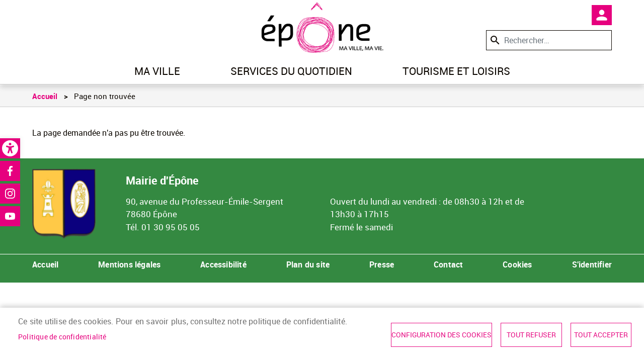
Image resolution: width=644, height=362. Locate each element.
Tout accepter (601, 335)
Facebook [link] (10, 171)
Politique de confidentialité (62, 337)
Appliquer (494, 40)
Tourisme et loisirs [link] (456, 71)
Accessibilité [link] (223, 265)
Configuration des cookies (441, 335)
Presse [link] (382, 265)
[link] (10, 148)
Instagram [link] (10, 194)
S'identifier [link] (592, 265)
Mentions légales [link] (129, 265)
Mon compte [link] (602, 15)
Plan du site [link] (308, 265)
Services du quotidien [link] (291, 71)
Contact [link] (448, 265)
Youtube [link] (10, 216)
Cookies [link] (517, 265)
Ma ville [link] (157, 71)
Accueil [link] (45, 96)
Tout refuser (531, 335)
